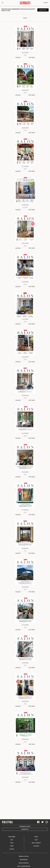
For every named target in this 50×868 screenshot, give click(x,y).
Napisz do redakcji (24, 863)
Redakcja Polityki (24, 856)
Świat (12, 843)
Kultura (12, 849)
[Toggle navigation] (3, 3)
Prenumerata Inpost (25, 826)
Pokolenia (36, 846)
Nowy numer (12, 837)
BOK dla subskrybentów (24, 866)
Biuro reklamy (24, 860)
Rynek (12, 846)
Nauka (36, 837)
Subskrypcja (25, 829)
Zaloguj (46, 3)
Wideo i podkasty (36, 843)
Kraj (12, 840)
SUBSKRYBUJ (43, 10)
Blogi (36, 840)
